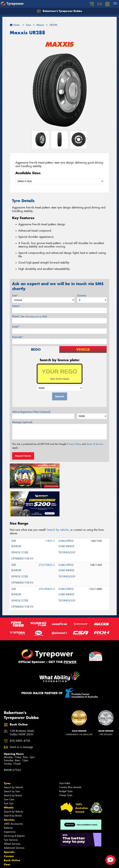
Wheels (9, 779)
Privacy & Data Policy (22, 863)
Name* (16, 306)
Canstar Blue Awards (70, 759)
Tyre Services (11, 811)
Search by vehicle (58, 501)
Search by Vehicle (13, 759)
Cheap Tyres (66, 767)
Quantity (82, 296)
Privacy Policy (74, 444)
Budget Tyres (66, 763)
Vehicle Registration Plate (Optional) (31, 412)
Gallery (9, 844)
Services (9, 791)
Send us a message (21, 719)
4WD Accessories (13, 795)
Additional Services (14, 819)
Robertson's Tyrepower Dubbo (60, 11)
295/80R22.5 (47, 560)
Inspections (10, 803)
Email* (16, 327)
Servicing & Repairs (14, 807)
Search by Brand (13, 767)
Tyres (7, 755)
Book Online (12, 832)
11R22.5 (50, 512)
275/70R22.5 (47, 536)
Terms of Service (95, 444)
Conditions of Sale (41, 863)
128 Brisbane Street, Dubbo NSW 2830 (22, 704)
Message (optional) (22, 422)
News (8, 840)
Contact (9, 827)
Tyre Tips (9, 775)
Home (15, 25)
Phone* (30, 316)
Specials (9, 823)
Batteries (8, 799)
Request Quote (23, 456)
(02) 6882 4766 (20, 712)
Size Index (65, 755)
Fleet (7, 836)
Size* (15, 296)
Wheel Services (12, 815)
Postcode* (18, 337)
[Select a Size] (59, 181)
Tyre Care (9, 771)
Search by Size (12, 763)
